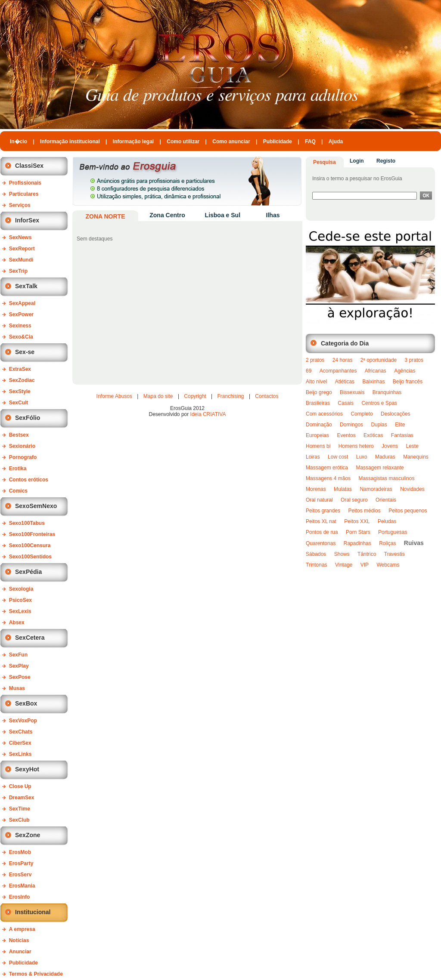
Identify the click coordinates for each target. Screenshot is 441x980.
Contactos (267, 396)
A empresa (22, 929)
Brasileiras (318, 403)
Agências (405, 371)
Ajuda (336, 142)
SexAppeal (22, 303)
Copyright (195, 396)
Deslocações (396, 414)
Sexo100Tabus (27, 523)
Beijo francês (408, 382)
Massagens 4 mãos (328, 478)
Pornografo (23, 457)
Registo (386, 161)
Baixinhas (373, 382)
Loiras (313, 457)
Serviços (20, 205)
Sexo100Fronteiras (32, 534)
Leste (412, 446)
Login (357, 161)
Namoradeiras (376, 489)
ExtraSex (20, 369)
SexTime (20, 809)
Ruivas (414, 543)
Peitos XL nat (321, 521)
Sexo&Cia (21, 337)
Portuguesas (393, 532)
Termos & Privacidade (36, 974)
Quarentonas (321, 543)
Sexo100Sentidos (30, 557)
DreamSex (22, 798)
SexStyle (20, 391)
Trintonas (317, 565)
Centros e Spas (379, 403)
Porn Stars (358, 532)
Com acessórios (324, 414)
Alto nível (316, 382)
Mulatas (343, 489)
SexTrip (18, 271)
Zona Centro (167, 215)
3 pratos (414, 360)
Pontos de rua (322, 532)
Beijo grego (319, 392)
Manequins (416, 457)
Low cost (338, 457)
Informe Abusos (114, 396)
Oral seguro (354, 500)
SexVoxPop (23, 721)
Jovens (390, 446)
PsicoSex (20, 600)
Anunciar (20, 952)
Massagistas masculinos (386, 478)
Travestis (394, 554)
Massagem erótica (327, 468)
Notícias (19, 940)
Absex (17, 623)
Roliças (387, 543)
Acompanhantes (338, 371)
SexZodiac (22, 380)
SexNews (20, 237)
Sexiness (20, 326)
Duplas (379, 425)
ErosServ (20, 875)
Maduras (385, 457)
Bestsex (19, 435)
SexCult (19, 403)
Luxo (362, 457)
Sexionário (22, 446)
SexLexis (20, 611)
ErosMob (20, 852)
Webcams (388, 565)
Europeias (317, 435)
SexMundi (21, 260)
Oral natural (319, 500)
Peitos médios (364, 511)
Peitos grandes (323, 511)
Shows (342, 554)
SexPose (20, 677)
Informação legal (133, 142)
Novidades (412, 489)
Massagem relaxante (380, 468)
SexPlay (19, 666)
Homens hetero (356, 446)
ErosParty (21, 863)
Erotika (18, 468)
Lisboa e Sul (223, 215)
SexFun (18, 655)
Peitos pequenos (408, 511)
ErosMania (22, 886)
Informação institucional (70, 142)
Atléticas (345, 382)
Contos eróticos (29, 480)
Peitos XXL (357, 521)
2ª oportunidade (379, 360)
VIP (365, 565)
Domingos (351, 425)
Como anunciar (231, 142)
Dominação (319, 425)
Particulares (24, 194)
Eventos (346, 435)
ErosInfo (20, 897)
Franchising (231, 396)
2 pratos (315, 360)
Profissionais (25, 183)
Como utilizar (183, 142)
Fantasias (402, 435)
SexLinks (20, 754)
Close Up (20, 786)
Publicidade (278, 142)
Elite (400, 425)
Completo (362, 414)
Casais (346, 403)
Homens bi (318, 446)
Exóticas (373, 435)
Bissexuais (352, 392)
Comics (18, 491)
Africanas (376, 371)
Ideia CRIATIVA (208, 414)
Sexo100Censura (30, 545)
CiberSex (20, 743)
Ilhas (273, 215)
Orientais (386, 500)
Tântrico (367, 554)
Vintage (344, 565)
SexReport (22, 249)
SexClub (19, 820)
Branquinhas (387, 392)
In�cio (19, 142)
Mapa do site (158, 396)
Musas (17, 688)
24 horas (343, 360)
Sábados (316, 554)
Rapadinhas (357, 543)
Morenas (316, 489)
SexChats (21, 732)
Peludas (387, 521)
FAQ (310, 142)
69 (309, 371)
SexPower (21, 314)
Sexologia (21, 589)
